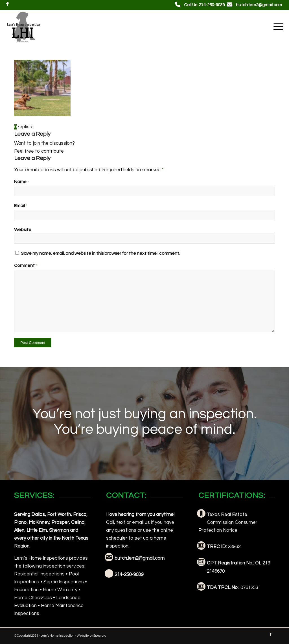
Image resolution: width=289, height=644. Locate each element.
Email (21, 206)
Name (21, 182)
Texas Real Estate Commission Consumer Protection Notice (228, 522)
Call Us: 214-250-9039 (204, 5)
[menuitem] (277, 27)
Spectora (100, 636)
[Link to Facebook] (7, 4)
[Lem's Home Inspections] (23, 27)
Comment (26, 265)
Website (23, 230)
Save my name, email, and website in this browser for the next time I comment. (100, 253)
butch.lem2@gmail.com (259, 5)
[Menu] (277, 27)
